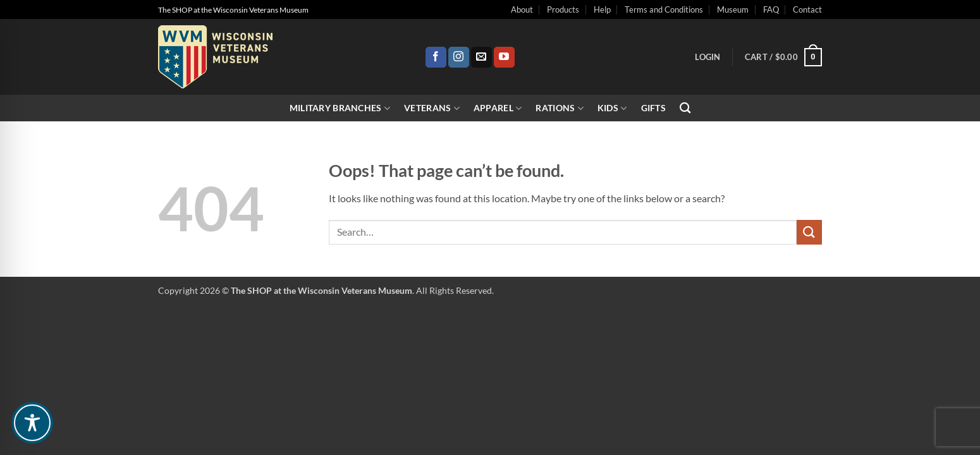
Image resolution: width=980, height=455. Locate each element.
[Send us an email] (481, 58)
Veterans (432, 108)
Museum (733, 9)
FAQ (771, 9)
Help (602, 9)
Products (563, 9)
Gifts (653, 108)
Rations (560, 108)
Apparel (498, 108)
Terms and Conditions (664, 9)
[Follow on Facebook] (436, 58)
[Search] (685, 108)
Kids (612, 108)
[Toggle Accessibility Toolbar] (32, 423)
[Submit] (809, 232)
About (522, 9)
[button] (707, 57)
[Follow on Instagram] (459, 58)
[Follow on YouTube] (504, 58)
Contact (807, 9)
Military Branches (340, 108)
